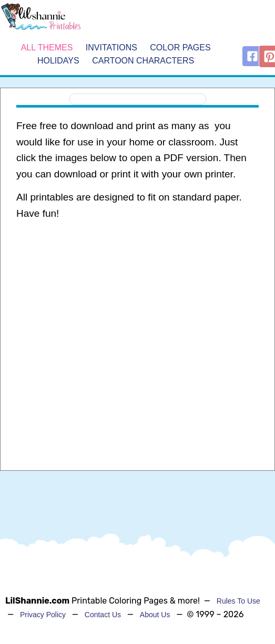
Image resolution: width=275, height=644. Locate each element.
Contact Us (103, 615)
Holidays (58, 61)
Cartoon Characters (143, 61)
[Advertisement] (134, 313)
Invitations (111, 47)
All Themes (47, 47)
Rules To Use (238, 601)
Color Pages (180, 47)
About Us (155, 615)
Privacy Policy (43, 615)
